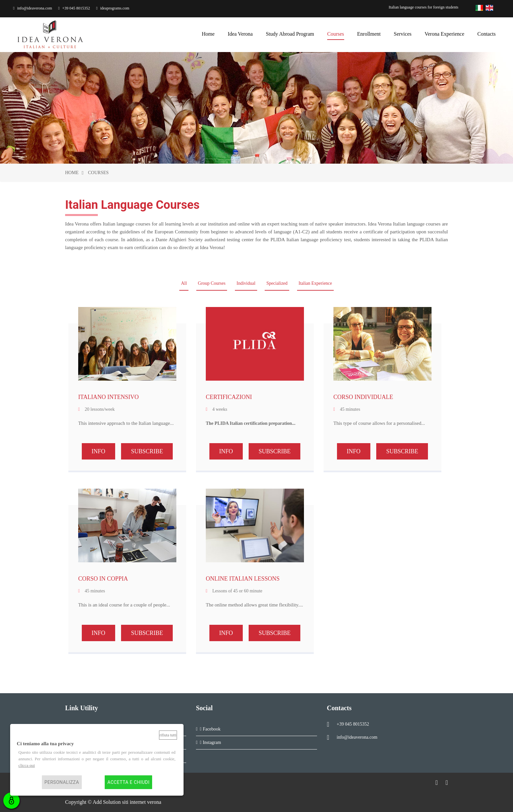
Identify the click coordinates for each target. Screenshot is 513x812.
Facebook (210, 729)
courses (336, 33)
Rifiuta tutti (168, 735)
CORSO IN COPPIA (103, 579)
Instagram (211, 742)
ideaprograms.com (113, 8)
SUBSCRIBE (147, 451)
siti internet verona (142, 802)
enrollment (369, 33)
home (208, 33)
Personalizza (62, 782)
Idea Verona (240, 33)
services (403, 33)
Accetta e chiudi (128, 782)
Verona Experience (444, 33)
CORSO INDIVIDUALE (363, 397)
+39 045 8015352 (74, 8)
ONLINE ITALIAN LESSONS (243, 579)
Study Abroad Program (290, 33)
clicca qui (27, 765)
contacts (486, 33)
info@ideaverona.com (33, 8)
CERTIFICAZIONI (229, 397)
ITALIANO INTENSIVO (108, 397)
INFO (98, 451)
